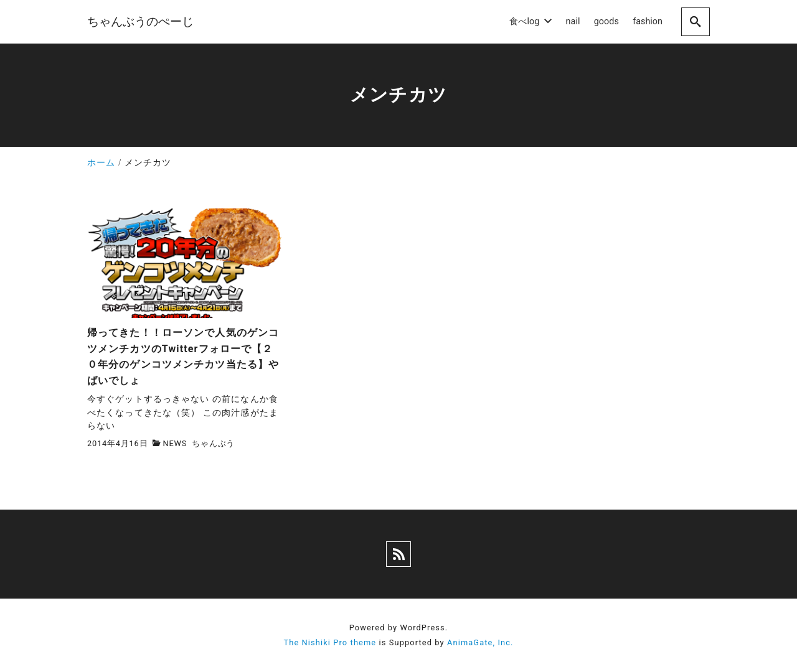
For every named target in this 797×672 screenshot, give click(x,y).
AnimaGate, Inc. (480, 642)
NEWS (175, 443)
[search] (696, 21)
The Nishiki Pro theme (330, 642)
